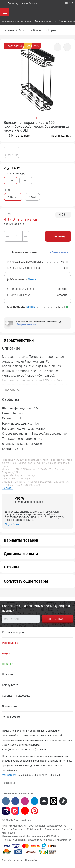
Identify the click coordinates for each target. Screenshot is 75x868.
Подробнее (12, 525)
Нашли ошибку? (61, 136)
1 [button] (36, 118)
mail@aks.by (9, 775)
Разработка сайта (12, 860)
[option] (37, 82)
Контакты (7, 488)
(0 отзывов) (22, 136)
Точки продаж (11, 717)
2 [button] (39, 118)
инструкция (12, 152)
